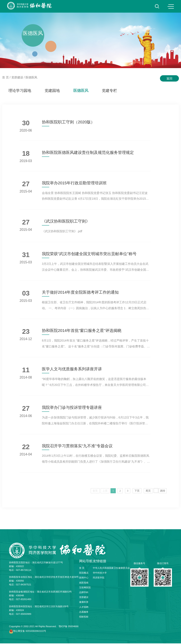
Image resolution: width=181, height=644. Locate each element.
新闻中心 (84, 578)
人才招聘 (84, 608)
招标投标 (84, 617)
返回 (169, 78)
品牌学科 (84, 593)
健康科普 (84, 603)
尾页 (148, 493)
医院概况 (84, 573)
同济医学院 (99, 578)
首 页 (5, 77)
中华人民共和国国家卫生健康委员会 (111, 569)
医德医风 (31, 77)
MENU (171, 7)
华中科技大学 (100, 573)
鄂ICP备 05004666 (69, 627)
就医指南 (84, 583)
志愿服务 (84, 612)
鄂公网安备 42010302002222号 (30, 632)
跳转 (163, 493)
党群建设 (17, 77)
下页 (137, 493)
